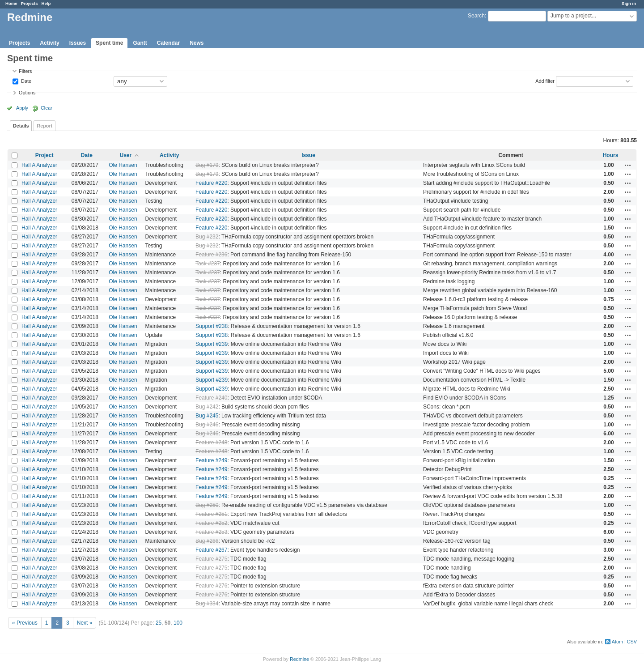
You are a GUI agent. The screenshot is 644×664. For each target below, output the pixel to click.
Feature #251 (211, 514)
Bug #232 (207, 237)
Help (46, 3)
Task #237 (208, 264)
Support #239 (212, 344)
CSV (632, 642)
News (197, 43)
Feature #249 (211, 460)
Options (27, 93)
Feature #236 (211, 255)
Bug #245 (207, 416)
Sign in (629, 3)
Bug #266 (207, 541)
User (126, 155)
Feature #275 (211, 559)
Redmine (299, 659)
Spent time (109, 43)
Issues (78, 43)
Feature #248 (211, 443)
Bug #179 (207, 165)
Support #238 (212, 326)
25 (159, 623)
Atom (617, 642)
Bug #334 (207, 604)
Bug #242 (207, 407)
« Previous (25, 623)
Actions (628, 165)
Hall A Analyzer (39, 165)
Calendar (168, 43)
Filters (25, 71)
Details (21, 126)
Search (476, 16)
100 (178, 623)
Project (44, 155)
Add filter (545, 81)
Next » (85, 623)
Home (11, 3)
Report (44, 126)
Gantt (140, 43)
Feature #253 (211, 532)
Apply (22, 108)
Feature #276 (211, 586)
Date (25, 81)
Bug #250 (207, 505)
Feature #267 (211, 550)
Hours (611, 155)
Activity (49, 43)
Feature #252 (211, 523)
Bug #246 (207, 425)
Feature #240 (211, 398)
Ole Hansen (123, 165)
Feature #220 (211, 183)
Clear (47, 108)
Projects (30, 3)
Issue (308, 155)
